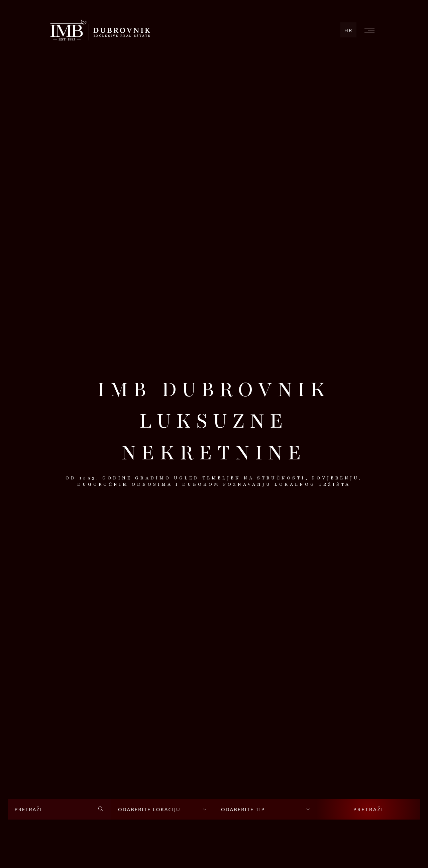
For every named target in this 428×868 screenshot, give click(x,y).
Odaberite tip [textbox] (243, 809)
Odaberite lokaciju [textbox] (149, 809)
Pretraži (368, 809)
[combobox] (162, 809)
